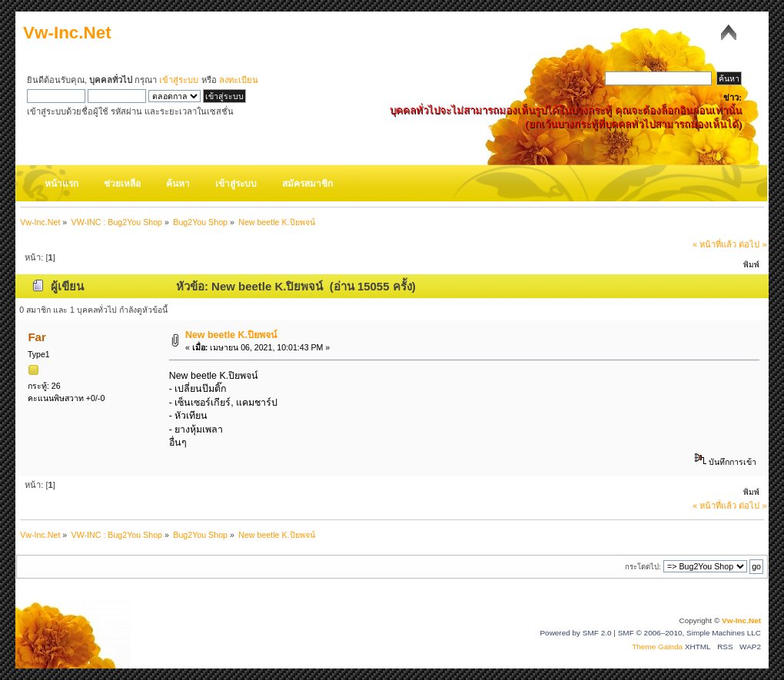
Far (37, 337)
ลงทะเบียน (239, 80)
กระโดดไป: (643, 567)
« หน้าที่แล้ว (714, 244)
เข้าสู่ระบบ (179, 80)
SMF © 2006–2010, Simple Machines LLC (689, 633)
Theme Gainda (658, 647)
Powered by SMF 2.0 (575, 633)
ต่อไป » (752, 244)
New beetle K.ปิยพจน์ (231, 335)
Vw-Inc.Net (67, 33)
